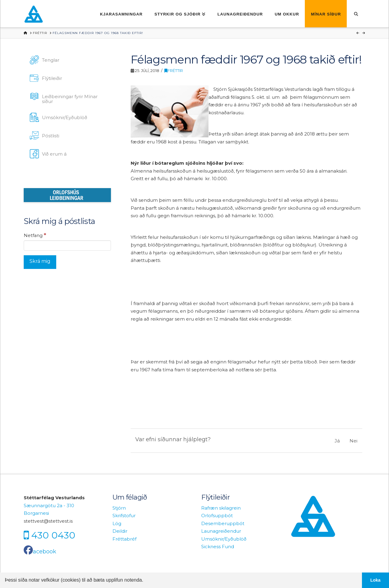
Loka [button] (376, 580)
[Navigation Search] (356, 14)
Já (337, 441)
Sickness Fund (218, 547)
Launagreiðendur (221, 531)
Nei (353, 441)
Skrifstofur (124, 516)
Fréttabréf (124, 539)
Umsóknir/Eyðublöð (224, 539)
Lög (117, 523)
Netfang (35, 235)
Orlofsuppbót (217, 516)
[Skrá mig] (40, 262)
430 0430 (53, 535)
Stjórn (119, 508)
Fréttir (174, 71)
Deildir (120, 531)
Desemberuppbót (223, 523)
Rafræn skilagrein (221, 508)
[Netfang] (67, 246)
